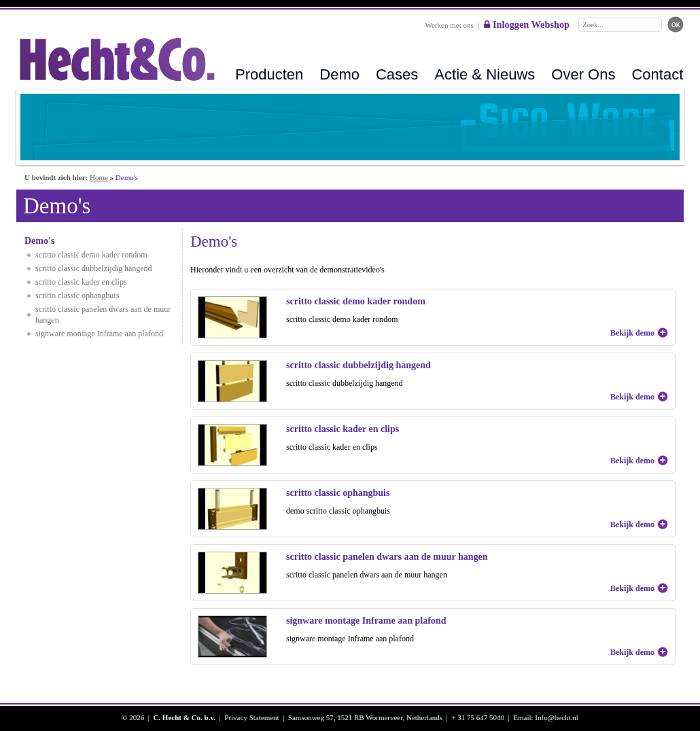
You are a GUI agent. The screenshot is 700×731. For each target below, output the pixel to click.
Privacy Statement (251, 717)
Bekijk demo (632, 333)
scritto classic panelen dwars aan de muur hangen (103, 315)
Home (99, 177)
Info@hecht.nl (557, 717)
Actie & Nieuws (485, 74)
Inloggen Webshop (527, 24)
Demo (339, 74)
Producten (269, 74)
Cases (397, 74)
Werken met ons (450, 25)
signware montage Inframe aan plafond (99, 334)
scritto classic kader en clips (81, 282)
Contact (657, 74)
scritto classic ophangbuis (77, 296)
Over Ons (583, 74)
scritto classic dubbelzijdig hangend (94, 268)
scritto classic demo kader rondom (91, 255)
